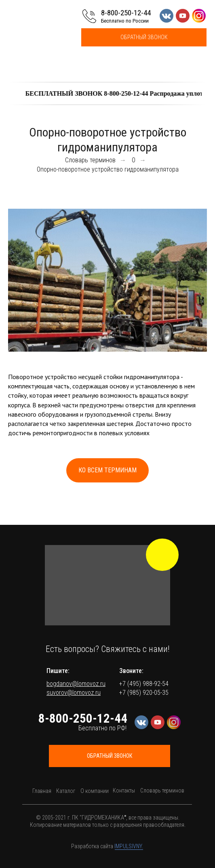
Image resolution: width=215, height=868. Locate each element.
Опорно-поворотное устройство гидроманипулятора (108, 169)
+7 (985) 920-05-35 (144, 693)
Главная (42, 791)
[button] (144, 37)
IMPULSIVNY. (129, 846)
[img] (162, 555)
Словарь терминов (90, 160)
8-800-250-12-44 (126, 13)
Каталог (66, 791)
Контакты (124, 790)
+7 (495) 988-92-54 (144, 684)
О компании (95, 791)
